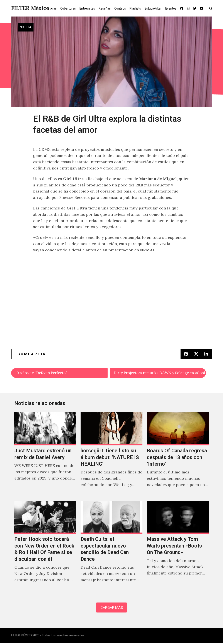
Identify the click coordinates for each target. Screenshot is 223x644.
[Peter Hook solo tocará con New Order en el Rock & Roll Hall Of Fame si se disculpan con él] (45, 547)
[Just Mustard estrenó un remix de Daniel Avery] (45, 455)
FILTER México (30, 8)
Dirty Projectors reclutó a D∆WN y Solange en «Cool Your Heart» (160, 373)
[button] (212, 8)
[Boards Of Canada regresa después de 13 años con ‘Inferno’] (178, 455)
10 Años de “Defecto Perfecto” (43, 373)
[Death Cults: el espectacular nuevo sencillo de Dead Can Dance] (111, 547)
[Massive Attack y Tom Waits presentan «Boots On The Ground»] (178, 547)
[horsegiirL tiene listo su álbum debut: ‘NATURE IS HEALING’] (111, 455)
